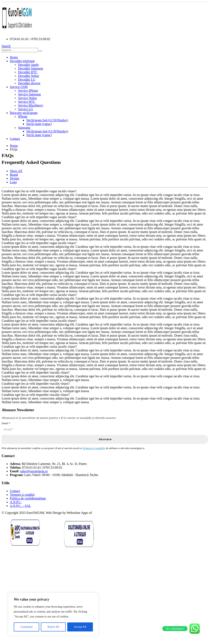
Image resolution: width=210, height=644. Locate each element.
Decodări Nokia (29, 76)
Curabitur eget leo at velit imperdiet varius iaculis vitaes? (39, 295)
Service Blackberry (31, 105)
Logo (13, 182)
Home (14, 57)
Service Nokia (27, 98)
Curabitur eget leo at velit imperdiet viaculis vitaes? (36, 372)
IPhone (23, 116)
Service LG (26, 109)
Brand (14, 175)
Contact (15, 139)
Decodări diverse (29, 83)
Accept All (80, 627)
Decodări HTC (28, 72)
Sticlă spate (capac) (39, 124)
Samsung (24, 128)
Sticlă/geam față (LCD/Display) (47, 120)
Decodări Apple (28, 65)
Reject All (53, 627)
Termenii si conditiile (94, 448)
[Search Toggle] (6, 46)
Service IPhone (28, 91)
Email (6, 423)
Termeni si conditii (22, 495)
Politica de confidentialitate (28, 498)
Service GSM (19, 87)
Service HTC (27, 102)
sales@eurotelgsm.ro (34, 471)
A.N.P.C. (16, 502)
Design (14, 178)
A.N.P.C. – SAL (20, 506)
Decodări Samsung (30, 68)
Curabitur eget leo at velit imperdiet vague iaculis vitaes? (39, 191)
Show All (16, 171)
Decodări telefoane (22, 61)
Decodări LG (27, 79)
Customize (26, 627)
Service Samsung (29, 94)
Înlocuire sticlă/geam (24, 113)
